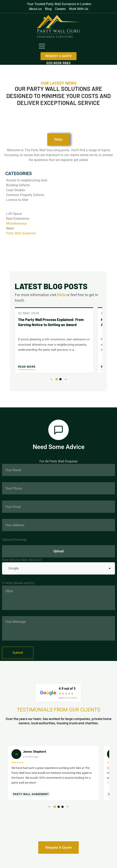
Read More (27, 367)
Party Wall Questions (21, 233)
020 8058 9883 (59, 63)
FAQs (61, 295)
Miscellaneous (17, 223)
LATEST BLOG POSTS (51, 286)
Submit (18, 653)
